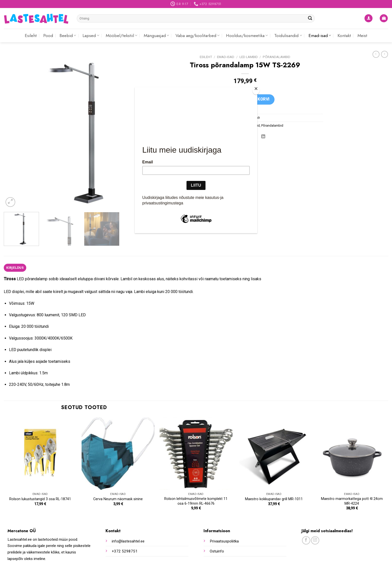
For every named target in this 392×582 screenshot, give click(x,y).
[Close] (256, 90)
